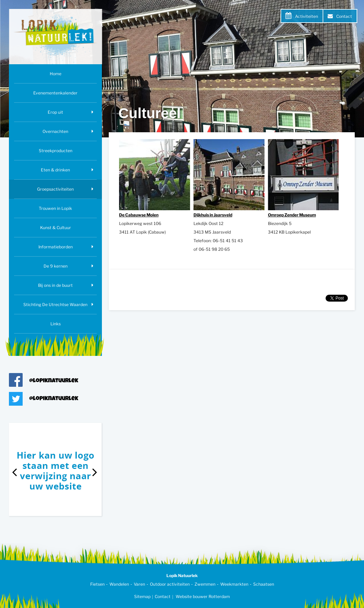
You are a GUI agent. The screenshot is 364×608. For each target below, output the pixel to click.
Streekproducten (56, 151)
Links (56, 324)
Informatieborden (56, 247)
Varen (139, 584)
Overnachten (55, 131)
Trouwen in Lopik (55, 208)
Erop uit (55, 112)
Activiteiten (307, 16)
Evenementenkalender (55, 93)
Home (56, 74)
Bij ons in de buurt (55, 285)
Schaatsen (264, 584)
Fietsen (97, 584)
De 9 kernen (56, 266)
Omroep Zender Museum (292, 215)
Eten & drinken (55, 170)
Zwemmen (205, 584)
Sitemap (142, 596)
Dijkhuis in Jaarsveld (213, 215)
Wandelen (119, 584)
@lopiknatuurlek (54, 381)
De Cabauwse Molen (139, 215)
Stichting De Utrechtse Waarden (55, 305)
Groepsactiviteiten (55, 189)
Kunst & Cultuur (56, 228)
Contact (344, 16)
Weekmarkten (234, 584)
